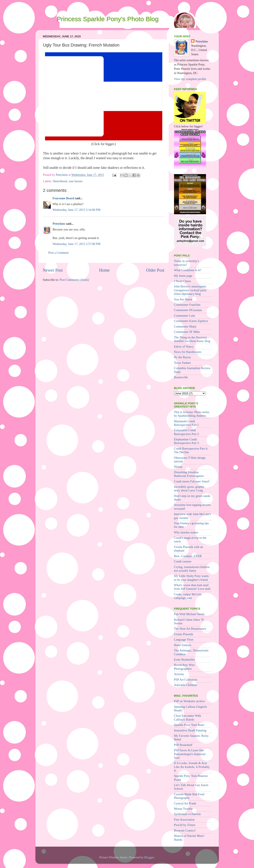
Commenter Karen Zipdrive (191, 321)
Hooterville (181, 377)
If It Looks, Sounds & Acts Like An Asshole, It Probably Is (192, 767)
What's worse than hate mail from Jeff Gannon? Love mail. (193, 587)
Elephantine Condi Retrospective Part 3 (187, 441)
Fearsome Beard (63, 198)
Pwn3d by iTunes (185, 825)
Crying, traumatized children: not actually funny (192, 569)
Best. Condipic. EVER (188, 556)
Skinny (178, 467)
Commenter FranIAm (187, 305)
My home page (183, 276)
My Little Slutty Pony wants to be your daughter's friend (191, 578)
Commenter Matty (185, 326)
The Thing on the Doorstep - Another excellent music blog (192, 339)
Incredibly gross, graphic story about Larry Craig (189, 489)
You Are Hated (183, 299)
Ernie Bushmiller (185, 660)
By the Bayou (182, 357)
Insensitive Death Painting (190, 730)
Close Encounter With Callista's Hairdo (188, 717)
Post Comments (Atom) (74, 280)
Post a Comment (59, 253)
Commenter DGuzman (188, 310)
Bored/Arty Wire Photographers (184, 667)
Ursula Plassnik (184, 634)
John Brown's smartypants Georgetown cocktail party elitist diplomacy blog (190, 290)
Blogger (149, 857)
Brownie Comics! (185, 830)
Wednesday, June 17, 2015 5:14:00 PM (77, 210)
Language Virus (184, 639)
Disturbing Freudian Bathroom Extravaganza (189, 474)
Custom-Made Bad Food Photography (189, 796)
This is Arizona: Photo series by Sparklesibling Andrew (192, 414)
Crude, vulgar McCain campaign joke (188, 596)
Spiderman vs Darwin (187, 814)
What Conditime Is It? (188, 270)
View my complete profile (190, 79)
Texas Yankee (182, 363)
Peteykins (59, 224)
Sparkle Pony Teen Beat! (189, 725)
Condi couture (183, 561)
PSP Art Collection (186, 680)
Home (104, 270)
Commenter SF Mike (187, 332)
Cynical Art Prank (185, 803)
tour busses (76, 181)
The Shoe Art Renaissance (190, 629)
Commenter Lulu (185, 316)
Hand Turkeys (183, 645)
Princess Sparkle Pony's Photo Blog (108, 19)
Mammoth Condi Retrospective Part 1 (187, 423)
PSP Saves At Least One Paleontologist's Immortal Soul (190, 754)
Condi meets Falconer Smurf (192, 481)
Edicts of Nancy (184, 347)
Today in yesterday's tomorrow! (187, 263)
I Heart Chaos (183, 281)
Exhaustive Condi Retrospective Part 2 (187, 432)
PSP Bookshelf (183, 745)
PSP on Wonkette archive (190, 701)
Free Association (184, 820)
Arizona (179, 674)
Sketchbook (60, 181)
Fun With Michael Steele (189, 614)
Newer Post (53, 270)
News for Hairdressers (188, 352)
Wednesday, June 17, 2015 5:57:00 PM (77, 244)
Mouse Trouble (183, 809)
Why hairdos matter (186, 532)
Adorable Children (186, 685)
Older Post (155, 270)
